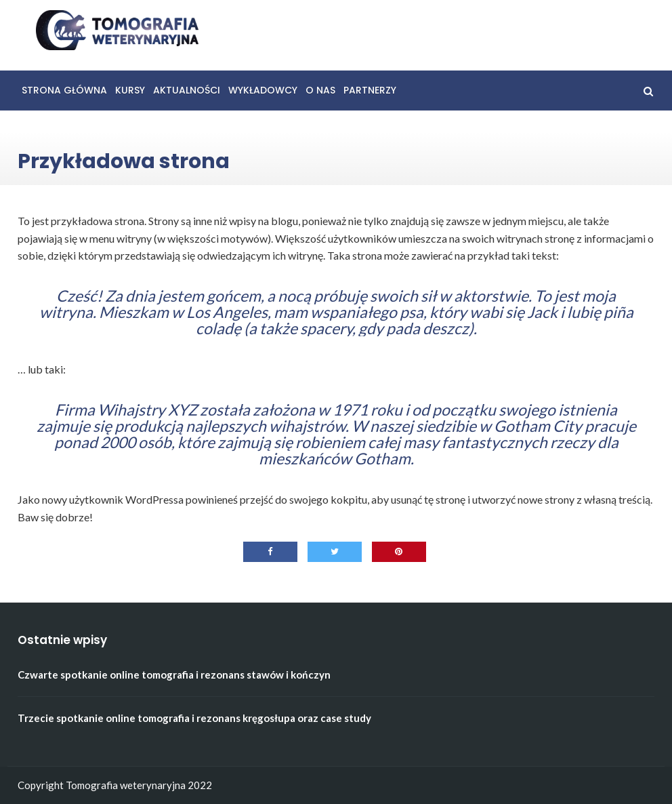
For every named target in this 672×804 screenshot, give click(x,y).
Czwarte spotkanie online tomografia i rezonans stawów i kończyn (174, 675)
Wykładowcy (263, 90)
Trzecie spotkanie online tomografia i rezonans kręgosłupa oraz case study (194, 718)
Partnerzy (370, 90)
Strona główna (64, 90)
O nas (320, 90)
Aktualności (187, 90)
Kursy (130, 90)
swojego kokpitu (328, 499)
